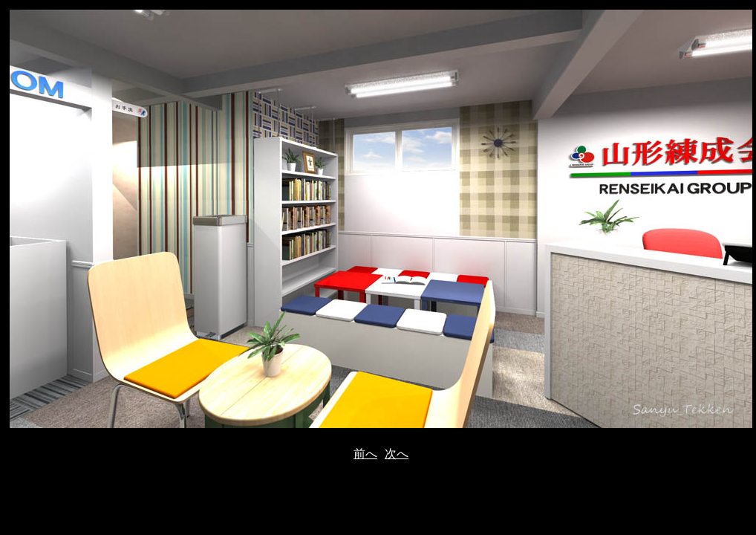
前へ (365, 454)
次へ (397, 454)
